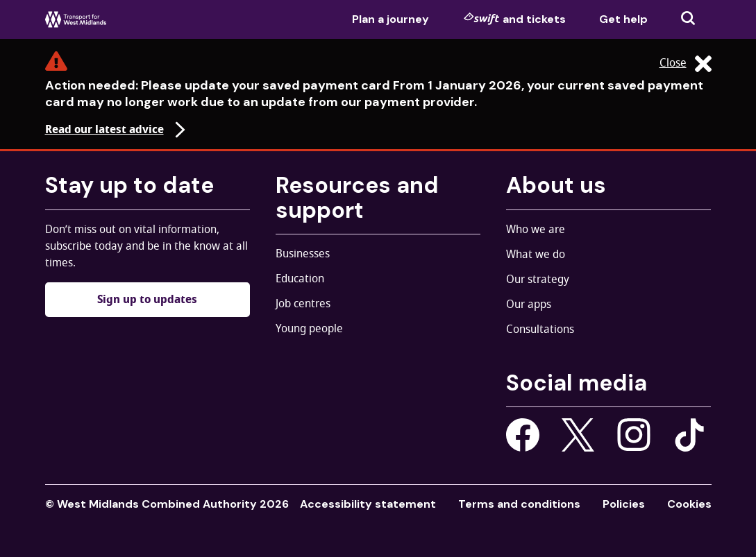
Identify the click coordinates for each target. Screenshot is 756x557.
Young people (309, 329)
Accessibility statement (368, 504)
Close (686, 64)
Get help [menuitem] (623, 19)
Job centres (303, 304)
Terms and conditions (519, 504)
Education (300, 279)
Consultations (540, 329)
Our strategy (538, 280)
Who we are (536, 230)
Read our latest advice (117, 130)
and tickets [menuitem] (514, 19)
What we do (536, 255)
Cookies (689, 504)
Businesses (303, 254)
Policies (624, 504)
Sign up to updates (147, 300)
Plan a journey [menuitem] (390, 19)
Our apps (529, 305)
